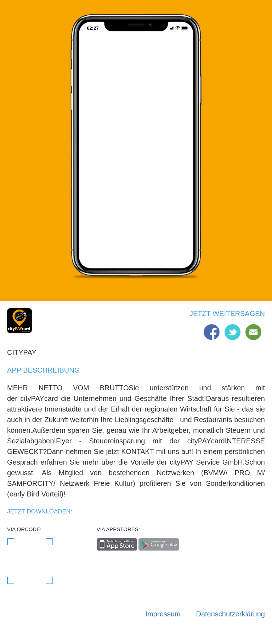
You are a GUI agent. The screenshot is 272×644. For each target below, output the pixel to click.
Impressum (163, 614)
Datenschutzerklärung (230, 614)
